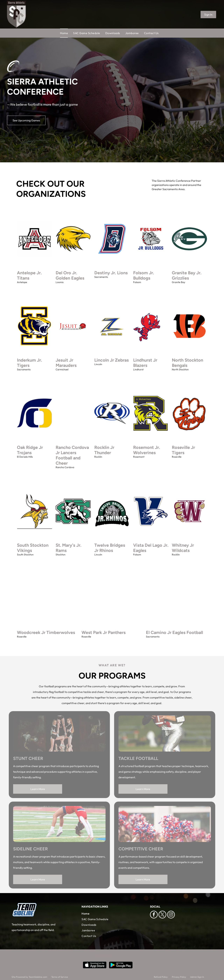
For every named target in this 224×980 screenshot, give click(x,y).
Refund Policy (161, 977)
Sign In (208, 15)
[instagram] (171, 915)
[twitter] (162, 915)
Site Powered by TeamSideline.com (29, 977)
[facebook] (154, 915)
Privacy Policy (179, 977)
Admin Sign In (197, 977)
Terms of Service (60, 977)
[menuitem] (67, 33)
